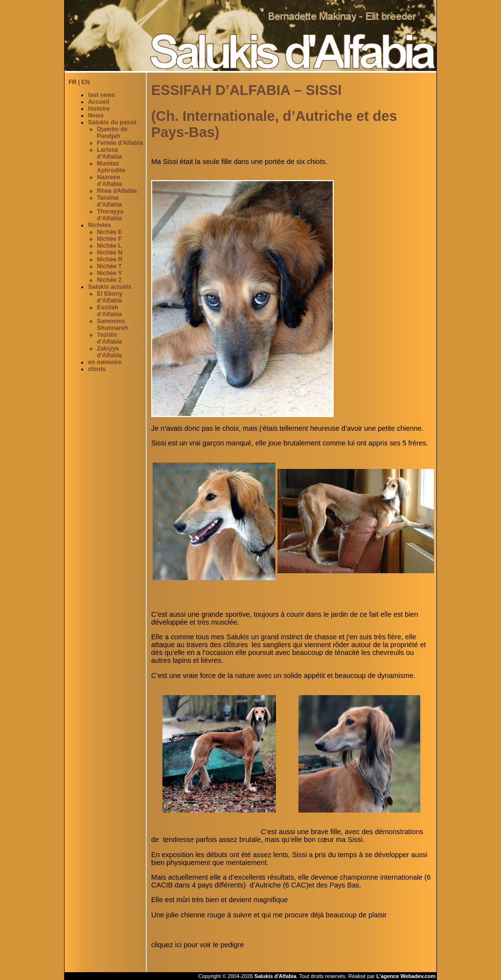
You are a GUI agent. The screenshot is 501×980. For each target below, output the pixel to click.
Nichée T (109, 266)
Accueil (99, 102)
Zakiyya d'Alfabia (109, 352)
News (96, 116)
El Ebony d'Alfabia (110, 297)
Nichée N (110, 253)
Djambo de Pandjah (112, 133)
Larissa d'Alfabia (109, 153)
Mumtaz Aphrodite (111, 167)
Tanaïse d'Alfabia (109, 201)
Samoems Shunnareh (113, 325)
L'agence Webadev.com (406, 976)
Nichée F (109, 239)
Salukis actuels (110, 287)
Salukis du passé (112, 122)
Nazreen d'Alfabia (109, 181)
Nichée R (110, 259)
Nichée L (109, 246)
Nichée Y (109, 273)
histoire (99, 109)
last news (102, 95)
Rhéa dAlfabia (117, 191)
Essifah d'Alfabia (109, 311)
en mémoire (105, 362)
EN (85, 82)
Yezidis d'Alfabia (109, 338)
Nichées (100, 225)
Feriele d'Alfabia (120, 143)
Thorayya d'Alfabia (110, 215)
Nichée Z (109, 280)
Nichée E (110, 232)
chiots (97, 369)
